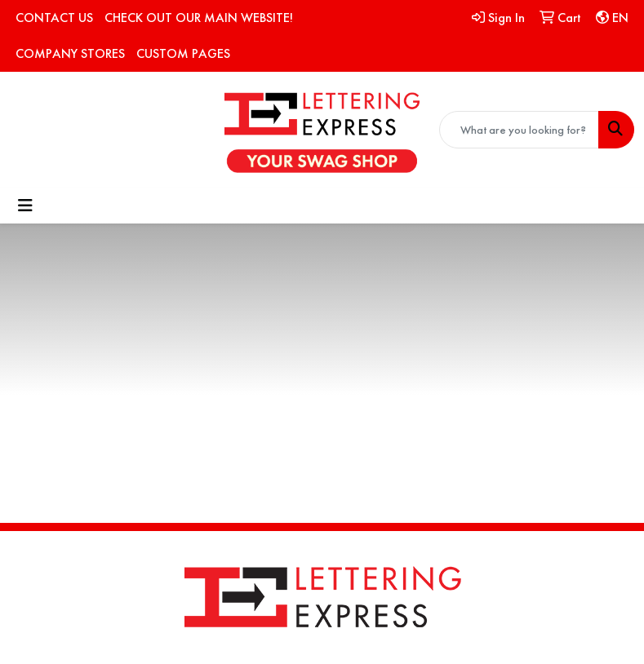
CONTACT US (54, 18)
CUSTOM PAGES (183, 53)
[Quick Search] (519, 130)
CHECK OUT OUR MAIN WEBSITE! (199, 18)
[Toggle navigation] (25, 206)
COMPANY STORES (70, 53)
